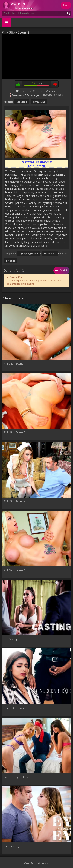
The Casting (10, 639)
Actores (29, 863)
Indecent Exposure (15, 708)
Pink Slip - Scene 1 (15, 363)
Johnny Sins (39, 102)
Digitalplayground (28, 254)
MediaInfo (51, 91)
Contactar (43, 863)
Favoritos (23, 91)
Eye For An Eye (12, 846)
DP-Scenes (50, 254)
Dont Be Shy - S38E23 (17, 777)
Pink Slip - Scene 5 (15, 570)
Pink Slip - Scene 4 (15, 501)
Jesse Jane (21, 102)
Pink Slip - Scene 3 (15, 432)
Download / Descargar (26, 95)
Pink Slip (11, 261)
